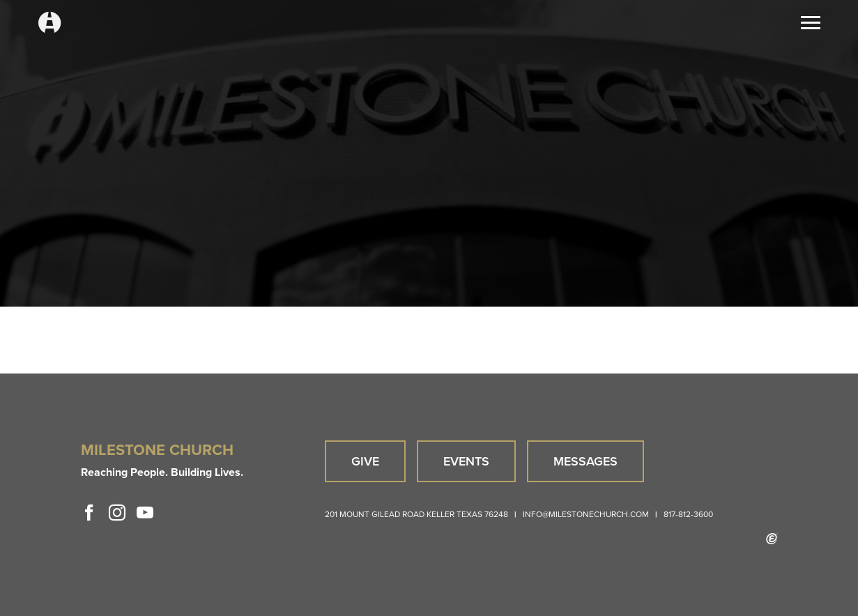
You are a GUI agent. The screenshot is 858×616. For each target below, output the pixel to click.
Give (365, 461)
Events (466, 461)
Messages (585, 461)
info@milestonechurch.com (586, 514)
